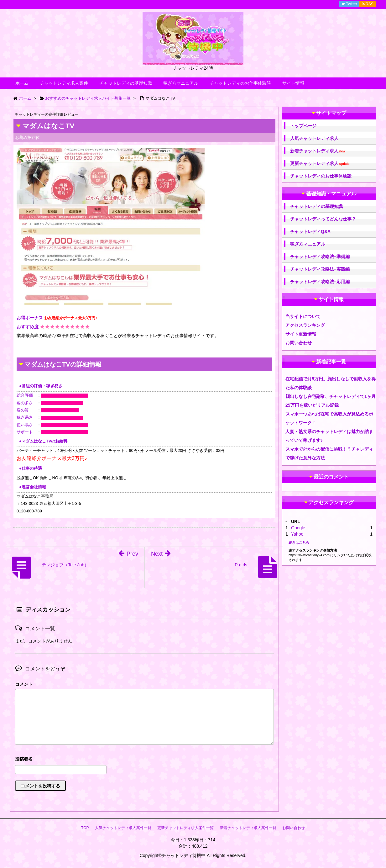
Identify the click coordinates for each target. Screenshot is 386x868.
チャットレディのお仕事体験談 (240, 83)
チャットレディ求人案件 (64, 83)
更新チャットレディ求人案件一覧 (185, 828)
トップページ (303, 126)
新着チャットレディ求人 (318, 151)
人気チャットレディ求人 (314, 138)
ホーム (22, 83)
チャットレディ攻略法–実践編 (320, 269)
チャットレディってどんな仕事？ (323, 219)
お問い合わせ (299, 343)
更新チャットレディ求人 (320, 164)
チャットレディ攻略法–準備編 (320, 257)
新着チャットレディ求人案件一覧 (248, 828)
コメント (24, 684)
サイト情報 (293, 83)
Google (298, 528)
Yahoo (297, 534)
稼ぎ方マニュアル (181, 83)
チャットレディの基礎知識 (126, 83)
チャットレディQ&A (310, 231)
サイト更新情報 (301, 334)
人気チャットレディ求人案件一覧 (123, 828)
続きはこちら (299, 542)
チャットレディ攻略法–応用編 (320, 282)
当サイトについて (303, 316)
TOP (85, 828)
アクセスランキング (305, 325)
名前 (144, 760)
